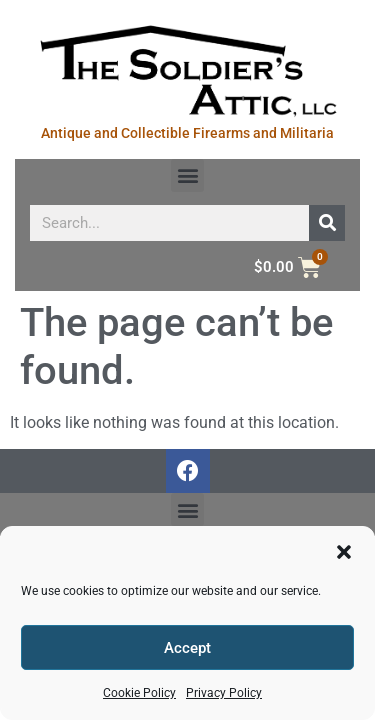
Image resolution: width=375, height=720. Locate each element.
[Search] (327, 223)
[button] (344, 552)
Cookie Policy (139, 693)
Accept (187, 648)
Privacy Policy (224, 693)
